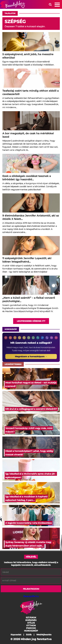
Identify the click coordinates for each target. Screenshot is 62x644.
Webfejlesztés (44, 635)
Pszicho (31, 628)
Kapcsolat (16, 635)
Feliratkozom (31, 589)
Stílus (31, 623)
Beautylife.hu (31, 596)
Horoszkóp (11, 329)
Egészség (31, 620)
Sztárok (31, 618)
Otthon (31, 625)
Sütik (29, 635)
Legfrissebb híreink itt (31, 321)
